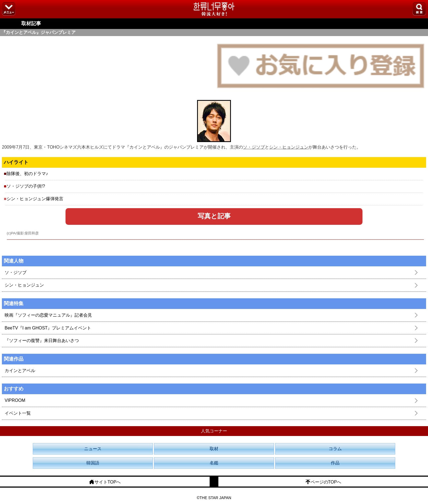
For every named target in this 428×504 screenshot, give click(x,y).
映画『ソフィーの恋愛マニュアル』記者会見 (48, 315)
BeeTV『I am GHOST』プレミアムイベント (48, 328)
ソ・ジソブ (254, 147)
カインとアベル (20, 371)
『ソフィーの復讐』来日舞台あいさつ (42, 341)
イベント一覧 (18, 413)
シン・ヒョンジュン (289, 147)
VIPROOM (15, 400)
